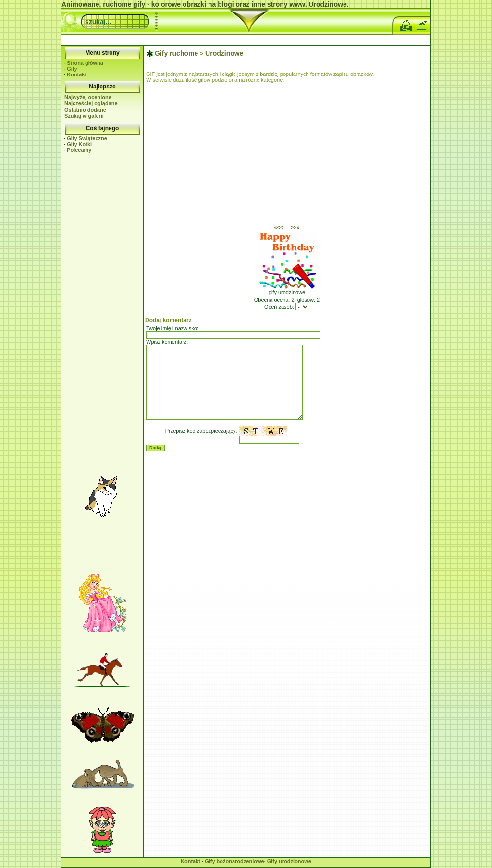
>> (295, 227)
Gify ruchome (176, 53)
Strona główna (85, 63)
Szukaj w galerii (84, 116)
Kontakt (77, 74)
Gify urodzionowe (289, 861)
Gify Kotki (79, 144)
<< (278, 227)
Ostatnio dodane (85, 110)
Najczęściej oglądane (91, 103)
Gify (72, 69)
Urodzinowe (224, 53)
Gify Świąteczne (87, 138)
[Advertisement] (246, 39)
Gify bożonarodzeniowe (234, 861)
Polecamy (79, 150)
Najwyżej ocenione (88, 97)
